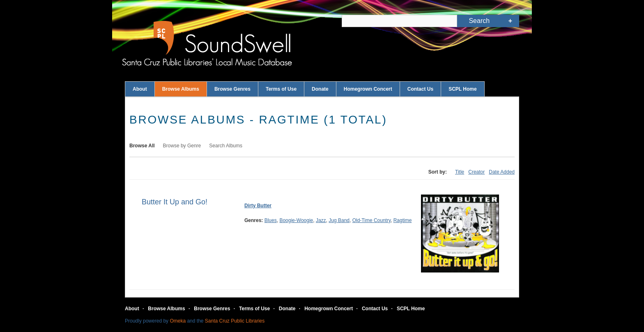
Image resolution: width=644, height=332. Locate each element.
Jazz (321, 220)
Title (460, 172)
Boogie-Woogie (296, 220)
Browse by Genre (182, 146)
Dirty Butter (258, 206)
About (140, 89)
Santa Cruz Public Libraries (235, 321)
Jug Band (339, 220)
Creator (476, 172)
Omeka (178, 321)
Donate (320, 89)
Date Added (502, 172)
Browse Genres (232, 89)
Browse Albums (181, 89)
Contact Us (420, 89)
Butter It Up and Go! (175, 202)
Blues (271, 220)
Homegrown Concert (368, 89)
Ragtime (403, 220)
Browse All (142, 146)
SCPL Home (462, 89)
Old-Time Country (371, 220)
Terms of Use (281, 89)
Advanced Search (510, 21)
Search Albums (226, 146)
